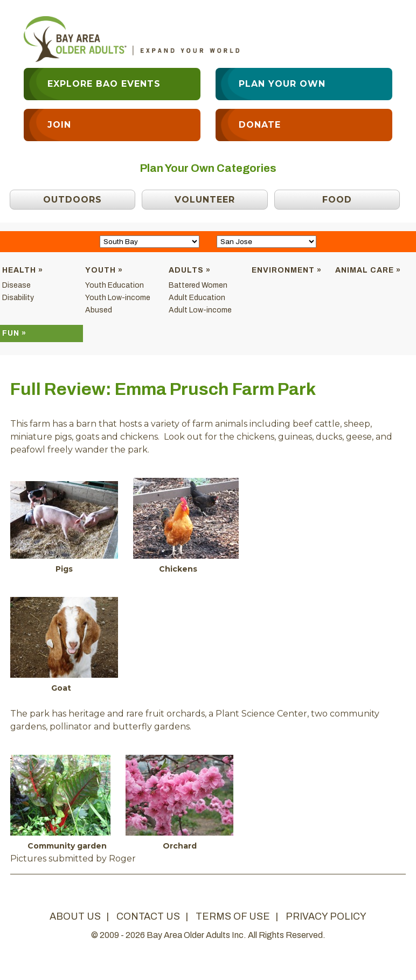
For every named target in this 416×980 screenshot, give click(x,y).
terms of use (233, 916)
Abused (99, 310)
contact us (148, 916)
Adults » (190, 270)
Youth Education (115, 285)
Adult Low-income (200, 310)
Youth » (104, 270)
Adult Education (197, 298)
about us (75, 916)
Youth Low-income (118, 298)
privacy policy (326, 916)
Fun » (14, 333)
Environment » (287, 270)
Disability (18, 298)
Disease (16, 285)
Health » (23, 270)
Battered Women (198, 285)
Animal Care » (368, 270)
